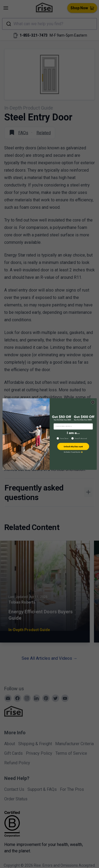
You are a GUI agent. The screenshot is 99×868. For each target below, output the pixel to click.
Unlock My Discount (73, 446)
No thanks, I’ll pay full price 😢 (73, 452)
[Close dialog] (93, 402)
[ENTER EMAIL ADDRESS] (73, 426)
